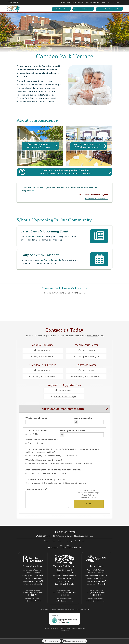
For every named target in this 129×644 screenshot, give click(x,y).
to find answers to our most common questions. (66, 172)
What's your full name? (36, 418)
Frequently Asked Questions (33, 576)
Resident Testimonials (33, 578)
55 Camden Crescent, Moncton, (65, 293)
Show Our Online (63, 409)
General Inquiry (35, 456)
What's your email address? (73, 430)
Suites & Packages (61, 9)
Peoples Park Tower (37, 464)
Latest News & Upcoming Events (45, 231)
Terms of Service (87, 497)
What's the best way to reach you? (42, 440)
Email (30, 443)
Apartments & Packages (33, 570)
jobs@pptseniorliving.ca (64, 396)
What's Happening (92, 2)
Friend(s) (65, 473)
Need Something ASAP (76, 483)
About (46, 541)
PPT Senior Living (13, 2)
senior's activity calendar (50, 260)
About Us (106, 2)
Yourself (31, 473)
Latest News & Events (33, 584)
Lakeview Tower (84, 464)
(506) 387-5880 (86, 370)
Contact (82, 541)
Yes (29, 434)
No (36, 434)
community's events (34, 236)
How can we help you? (36, 489)
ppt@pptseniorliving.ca (86, 356)
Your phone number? (84, 418)
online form (92, 336)
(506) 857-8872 (43, 350)
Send (89, 504)
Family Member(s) (48, 473)
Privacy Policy (87, 495)
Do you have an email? (36, 430)
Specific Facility (54, 456)
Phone (40, 443)
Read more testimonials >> (97, 199)
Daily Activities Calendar (40, 255)
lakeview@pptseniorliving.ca (86, 376)
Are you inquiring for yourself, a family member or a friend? (53, 470)
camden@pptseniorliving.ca (43, 376)
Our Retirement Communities (70, 2)
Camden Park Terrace (61, 464)
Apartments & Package (96, 570)
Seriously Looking (53, 483)
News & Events (58, 541)
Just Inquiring (34, 483)
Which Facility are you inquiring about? (44, 460)
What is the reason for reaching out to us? (45, 479)
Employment (71, 456)
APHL (87, 610)
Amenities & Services (96, 573)
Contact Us (116, 2)
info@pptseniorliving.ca (43, 356)
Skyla (62, 631)
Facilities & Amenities (83, 9)
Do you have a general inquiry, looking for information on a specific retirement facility (62, 451)
